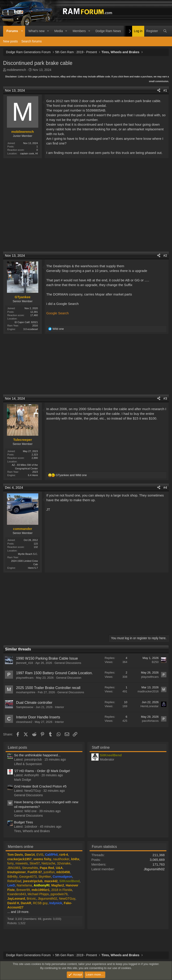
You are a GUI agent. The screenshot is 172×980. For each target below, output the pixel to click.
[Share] (159, 90)
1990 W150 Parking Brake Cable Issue (47, 658)
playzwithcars (25, 678)
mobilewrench (16, 70)
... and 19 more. (18, 912)
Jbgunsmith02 (154, 869)
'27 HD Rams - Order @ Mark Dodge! (42, 771)
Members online (21, 847)
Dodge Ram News (108, 31)
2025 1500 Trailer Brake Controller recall (48, 688)
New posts (10, 41)
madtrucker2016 (148, 691)
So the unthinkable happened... (37, 755)
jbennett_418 (25, 663)
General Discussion (69, 678)
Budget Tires (24, 822)
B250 (155, 662)
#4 (165, 487)
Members (79, 31)
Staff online (101, 747)
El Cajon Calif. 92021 (26, 322)
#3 (165, 398)
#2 (165, 255)
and (71, 475)
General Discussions (68, 663)
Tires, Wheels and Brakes (32, 831)
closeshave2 (24, 722)
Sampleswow (25, 707)
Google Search (58, 313)
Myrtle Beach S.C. (28, 554)
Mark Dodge (23, 780)
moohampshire (26, 692)
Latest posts (17, 747)
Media (59, 31)
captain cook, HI (29, 153)
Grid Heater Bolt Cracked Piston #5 (40, 786)
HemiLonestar (149, 706)
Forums (12, 31)
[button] (22, 31)
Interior (59, 707)
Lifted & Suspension (28, 764)
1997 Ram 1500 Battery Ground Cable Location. (54, 673)
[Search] (165, 31)
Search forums (31, 41)
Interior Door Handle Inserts (38, 717)
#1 (165, 90)
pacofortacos (150, 721)
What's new (37, 31)
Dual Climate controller (34, 703)
